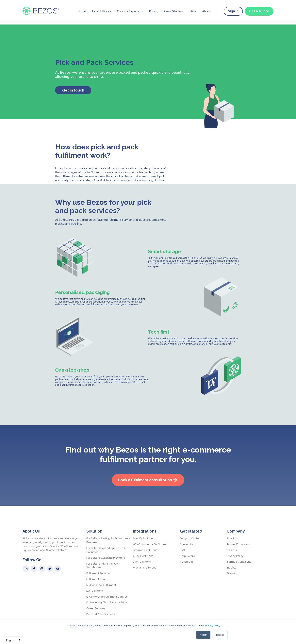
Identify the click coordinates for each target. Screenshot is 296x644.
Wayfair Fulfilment (144, 568)
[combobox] (14, 640)
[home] (41, 11)
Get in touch (73, 90)
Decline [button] (220, 635)
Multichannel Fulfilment (101, 585)
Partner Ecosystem (238, 544)
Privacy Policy (213, 626)
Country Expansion (130, 11)
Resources (187, 562)
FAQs (192, 11)
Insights (231, 568)
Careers (232, 550)
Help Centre (187, 556)
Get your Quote (189, 538)
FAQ (182, 550)
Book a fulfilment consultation (145, 480)
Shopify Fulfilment (144, 538)
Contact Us (187, 544)
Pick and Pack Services (101, 614)
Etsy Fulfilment (142, 562)
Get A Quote (259, 11)
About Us (232, 538)
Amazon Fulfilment (145, 550)
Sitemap (232, 573)
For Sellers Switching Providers (106, 558)
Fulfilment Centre (97, 579)
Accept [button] (203, 635)
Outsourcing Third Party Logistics (107, 602)
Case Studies (173, 11)
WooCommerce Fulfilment (150, 544)
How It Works (102, 11)
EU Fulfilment (95, 591)
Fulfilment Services (98, 573)
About (206, 11)
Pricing (154, 11)
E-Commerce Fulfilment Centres (107, 597)
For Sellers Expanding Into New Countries (106, 550)
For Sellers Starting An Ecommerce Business (108, 540)
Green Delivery (96, 608)
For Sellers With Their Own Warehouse (103, 566)
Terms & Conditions (239, 562)
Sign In (233, 11)
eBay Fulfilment (143, 556)
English (11, 640)
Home (82, 11)
